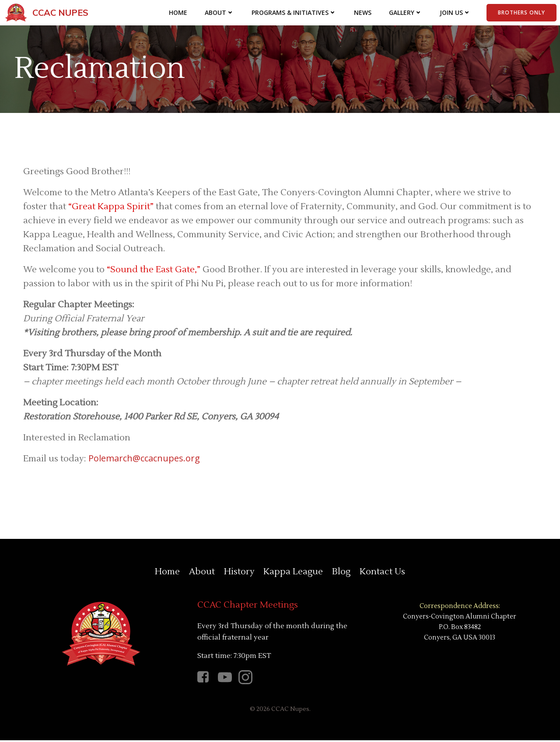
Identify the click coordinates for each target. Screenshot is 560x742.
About (219, 13)
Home (178, 13)
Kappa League (293, 573)
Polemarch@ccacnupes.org (145, 459)
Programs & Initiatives (294, 13)
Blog (341, 573)
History (239, 573)
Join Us (455, 13)
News (363, 13)
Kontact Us (381, 573)
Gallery (406, 13)
